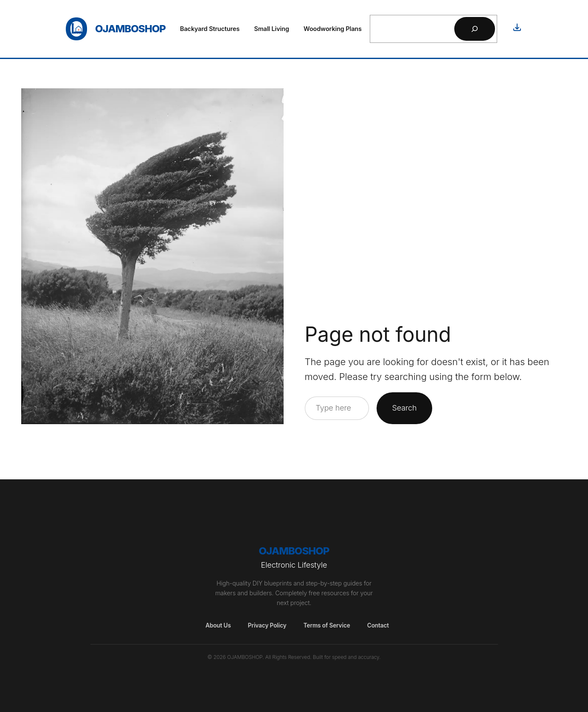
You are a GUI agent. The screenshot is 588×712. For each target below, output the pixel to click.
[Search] (475, 29)
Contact (378, 625)
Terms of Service (327, 625)
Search (404, 408)
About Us (218, 625)
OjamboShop (130, 29)
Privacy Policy (267, 625)
